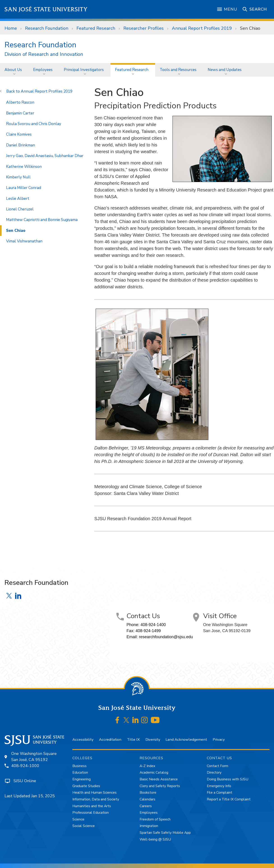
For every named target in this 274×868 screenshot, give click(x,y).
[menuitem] (14, 70)
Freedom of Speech (155, 819)
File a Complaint (220, 793)
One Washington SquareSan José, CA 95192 (34, 757)
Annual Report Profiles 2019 (202, 28)
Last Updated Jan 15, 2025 (30, 796)
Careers (146, 806)
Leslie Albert (18, 198)
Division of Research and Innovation (44, 54)
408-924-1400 (153, 625)
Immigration (149, 826)
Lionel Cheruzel (20, 209)
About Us (13, 70)
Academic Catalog (154, 772)
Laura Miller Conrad (24, 188)
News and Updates (225, 70)
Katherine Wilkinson (24, 166)
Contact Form (218, 766)
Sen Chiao (250, 28)
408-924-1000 (25, 766)
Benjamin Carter (20, 113)
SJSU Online (25, 781)
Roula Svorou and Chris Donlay (34, 124)
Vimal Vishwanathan (24, 241)
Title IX (133, 739)
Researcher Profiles (144, 28)
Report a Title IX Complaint (229, 799)
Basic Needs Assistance (159, 779)
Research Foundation (47, 28)
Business (79, 766)
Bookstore (148, 793)
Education (80, 772)
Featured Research (96, 28)
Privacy (219, 739)
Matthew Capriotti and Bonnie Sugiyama (42, 220)
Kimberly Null (18, 177)
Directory (214, 772)
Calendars (147, 799)
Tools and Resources (178, 70)
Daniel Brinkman (21, 145)
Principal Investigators (84, 70)
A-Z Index (147, 766)
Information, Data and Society (96, 799)
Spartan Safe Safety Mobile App (165, 833)
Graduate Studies (86, 786)
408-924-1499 (148, 631)
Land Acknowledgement (186, 739)
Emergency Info (219, 786)
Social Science (84, 826)
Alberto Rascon (20, 102)
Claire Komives (19, 134)
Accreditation (110, 739)
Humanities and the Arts (92, 806)
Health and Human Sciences (94, 793)
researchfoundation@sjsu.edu (166, 637)
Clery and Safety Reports (160, 786)
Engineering (82, 779)
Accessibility (83, 739)
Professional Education (91, 813)
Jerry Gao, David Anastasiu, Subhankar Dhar (45, 156)
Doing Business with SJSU (228, 779)
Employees (43, 70)
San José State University (46, 9)
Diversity (153, 739)
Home (11, 28)
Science (78, 819)
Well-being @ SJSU (155, 839)
